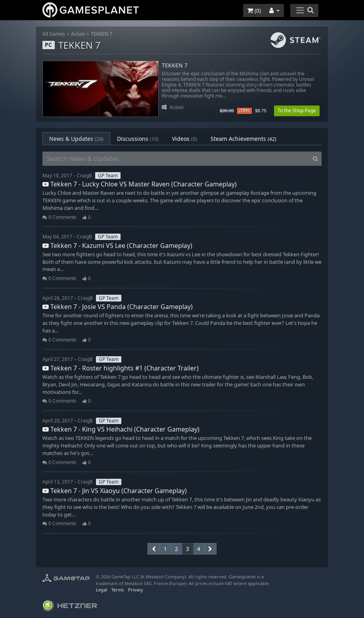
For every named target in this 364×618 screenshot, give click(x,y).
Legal (102, 590)
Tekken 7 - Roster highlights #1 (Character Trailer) (121, 368)
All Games (54, 34)
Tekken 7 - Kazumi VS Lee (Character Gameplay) (117, 246)
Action (78, 34)
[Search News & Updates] (176, 159)
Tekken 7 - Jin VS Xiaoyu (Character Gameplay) (115, 491)
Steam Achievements (243, 139)
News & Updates (76, 139)
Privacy (136, 590)
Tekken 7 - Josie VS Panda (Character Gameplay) (118, 307)
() (254, 11)
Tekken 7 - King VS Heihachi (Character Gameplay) (121, 429)
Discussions (138, 139)
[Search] (315, 159)
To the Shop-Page (297, 110)
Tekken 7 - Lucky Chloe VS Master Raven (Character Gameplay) (140, 184)
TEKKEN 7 (102, 34)
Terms (118, 590)
